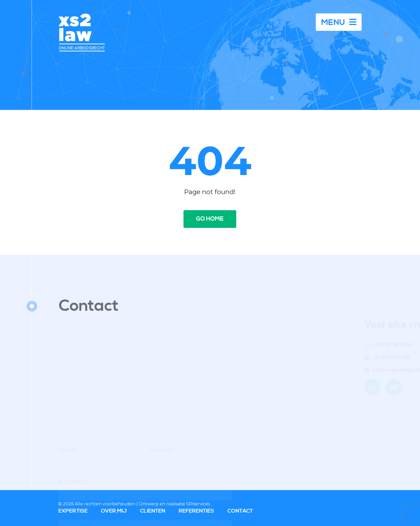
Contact (240, 511)
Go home (210, 219)
